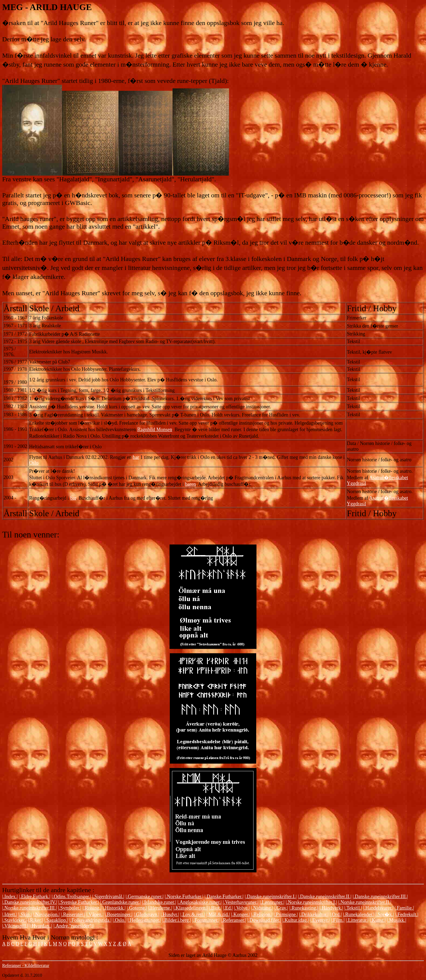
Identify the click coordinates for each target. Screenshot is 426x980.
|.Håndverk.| (331, 908)
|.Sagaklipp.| (56, 920)
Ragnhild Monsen (155, 430)
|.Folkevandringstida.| (90, 920)
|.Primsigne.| (286, 914)
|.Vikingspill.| (15, 926)
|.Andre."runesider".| (73, 926)
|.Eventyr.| (320, 920)
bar (136, 457)
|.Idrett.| (10, 914)
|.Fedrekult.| (407, 914)
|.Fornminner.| (206, 920)
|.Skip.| (25, 914)
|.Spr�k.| (385, 914)
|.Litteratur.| (357, 920)
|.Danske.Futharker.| (224, 897)
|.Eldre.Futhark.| (35, 897)
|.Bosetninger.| (118, 914)
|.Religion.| (262, 914)
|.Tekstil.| (353, 908)
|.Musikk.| (397, 920)
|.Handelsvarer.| (378, 908)
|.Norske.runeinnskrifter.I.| (311, 902)
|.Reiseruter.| (73, 914)
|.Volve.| (242, 908)
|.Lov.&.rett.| (193, 914)
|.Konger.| (241, 914)
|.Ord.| (336, 914)
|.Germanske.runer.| (145, 897)
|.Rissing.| (92, 908)
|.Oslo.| (120, 920)
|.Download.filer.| (264, 920)
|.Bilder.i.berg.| (177, 920)
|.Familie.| (404, 908)
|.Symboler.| (70, 908)
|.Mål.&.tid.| (218, 914)
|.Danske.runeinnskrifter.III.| (380, 897)
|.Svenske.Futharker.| (79, 902)
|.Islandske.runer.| (159, 902)
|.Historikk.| (114, 908)
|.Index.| (10, 897)
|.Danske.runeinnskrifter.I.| (271, 897)
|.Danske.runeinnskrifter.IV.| (30, 902)
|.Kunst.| (378, 920)
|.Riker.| (35, 920)
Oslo (34, 463)
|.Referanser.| (233, 920)
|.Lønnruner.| (272, 902)
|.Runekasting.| (304, 908)
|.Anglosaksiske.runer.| (200, 902)
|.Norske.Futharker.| (184, 897)
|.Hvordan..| (41, 926)
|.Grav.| (281, 908)
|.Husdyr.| (170, 914)
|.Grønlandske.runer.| (121, 902)
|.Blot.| (215, 908)
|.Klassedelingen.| (190, 908)
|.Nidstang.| (262, 908)
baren (190, 484)
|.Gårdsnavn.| (146, 914)
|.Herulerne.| (160, 908)
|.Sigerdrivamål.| (108, 897)
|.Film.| (338, 920)
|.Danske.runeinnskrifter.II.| (325, 897)
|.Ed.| (228, 908)
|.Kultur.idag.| (296, 920)
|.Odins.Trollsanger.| (71, 897)
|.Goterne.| (137, 908)
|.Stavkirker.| (14, 920)
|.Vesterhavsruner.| (241, 902)
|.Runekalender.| (358, 914)
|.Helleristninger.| (144, 920)
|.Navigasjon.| (46, 914)
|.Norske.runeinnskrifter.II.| (365, 902)
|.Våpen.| (95, 914)
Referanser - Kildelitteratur (26, 965)
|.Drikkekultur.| (314, 914)
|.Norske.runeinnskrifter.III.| (29, 908)
